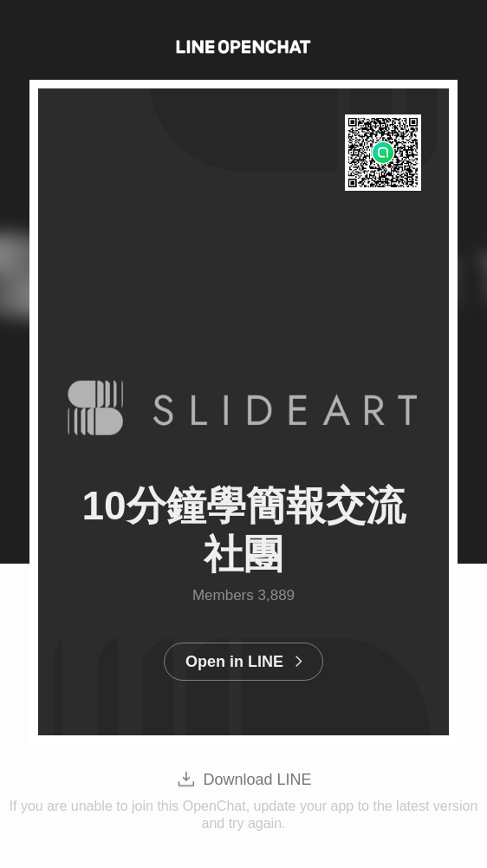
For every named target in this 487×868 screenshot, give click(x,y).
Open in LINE (234, 662)
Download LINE (257, 780)
